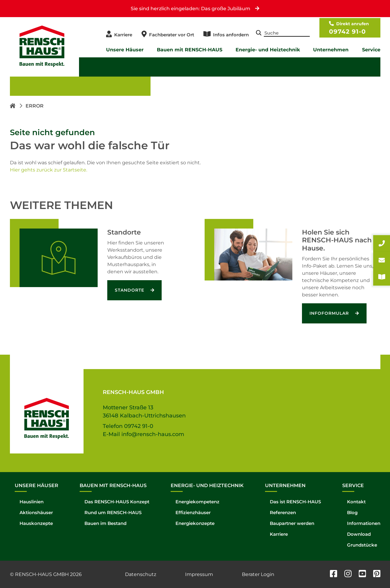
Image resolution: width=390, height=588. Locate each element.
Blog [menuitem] (352, 513)
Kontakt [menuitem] (356, 502)
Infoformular (330, 313)
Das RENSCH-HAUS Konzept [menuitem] (117, 502)
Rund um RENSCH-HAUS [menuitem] (113, 513)
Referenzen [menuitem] (283, 513)
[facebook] (334, 574)
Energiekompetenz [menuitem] (197, 502)
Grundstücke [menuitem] (362, 545)
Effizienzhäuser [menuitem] (193, 513)
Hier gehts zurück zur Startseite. (49, 170)
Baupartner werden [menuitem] (292, 524)
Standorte (130, 290)
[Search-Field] (287, 33)
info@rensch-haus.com (153, 434)
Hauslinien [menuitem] (32, 502)
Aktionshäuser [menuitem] (36, 513)
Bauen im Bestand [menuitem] (105, 524)
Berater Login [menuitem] (258, 574)
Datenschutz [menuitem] (141, 574)
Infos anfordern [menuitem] (231, 35)
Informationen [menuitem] (364, 524)
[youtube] (362, 574)
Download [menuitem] (359, 534)
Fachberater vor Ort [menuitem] (172, 35)
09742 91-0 (347, 32)
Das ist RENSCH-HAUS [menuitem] (295, 502)
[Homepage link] (13, 106)
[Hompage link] (47, 411)
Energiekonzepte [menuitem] (195, 524)
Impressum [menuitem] (199, 574)
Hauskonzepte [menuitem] (36, 524)
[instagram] (348, 574)
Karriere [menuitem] (123, 35)
